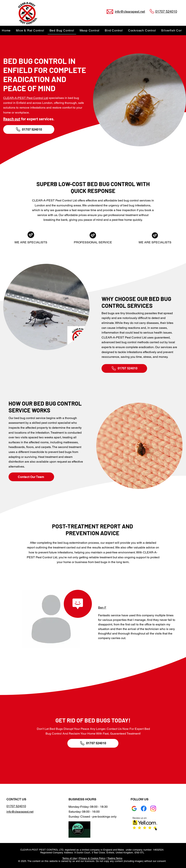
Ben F (102, 608)
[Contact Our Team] (31, 477)
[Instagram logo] (153, 808)
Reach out (12, 119)
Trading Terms (115, 858)
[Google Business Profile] (134, 808)
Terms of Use (70, 858)
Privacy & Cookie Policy (92, 858)
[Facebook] (144, 808)
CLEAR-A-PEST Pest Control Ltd (26, 98)
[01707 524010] (29, 129)
